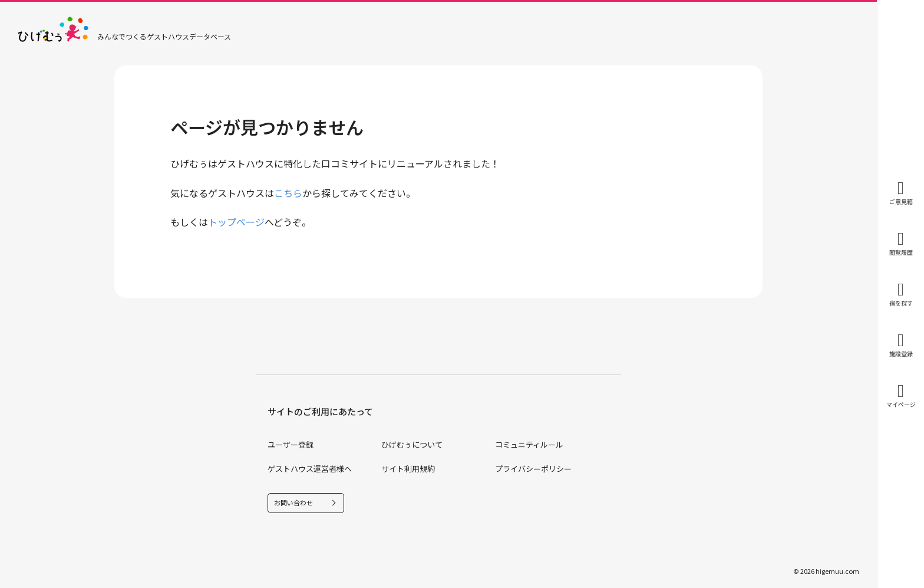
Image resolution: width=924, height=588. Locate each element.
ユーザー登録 (291, 444)
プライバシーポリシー (533, 469)
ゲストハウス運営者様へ (310, 469)
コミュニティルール (529, 444)
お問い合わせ (293, 502)
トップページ (236, 222)
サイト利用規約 (408, 469)
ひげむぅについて (412, 444)
